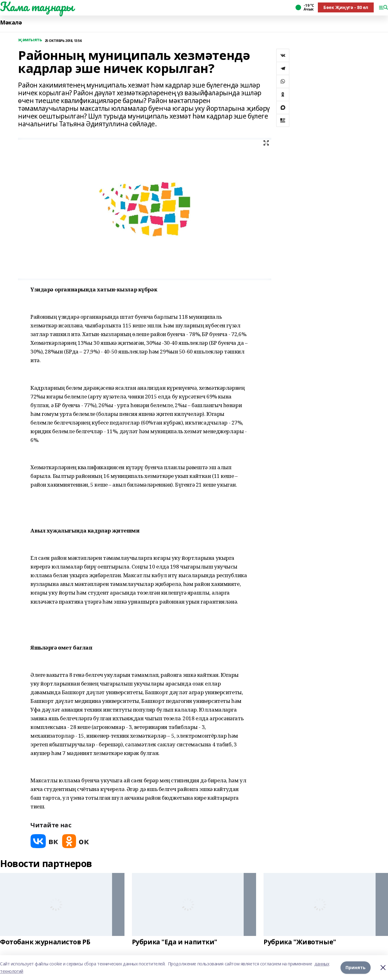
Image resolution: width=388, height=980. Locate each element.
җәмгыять (30, 40)
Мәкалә (11, 22)
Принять (356, 967)
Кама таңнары (37, 7)
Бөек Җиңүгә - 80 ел (346, 7)
